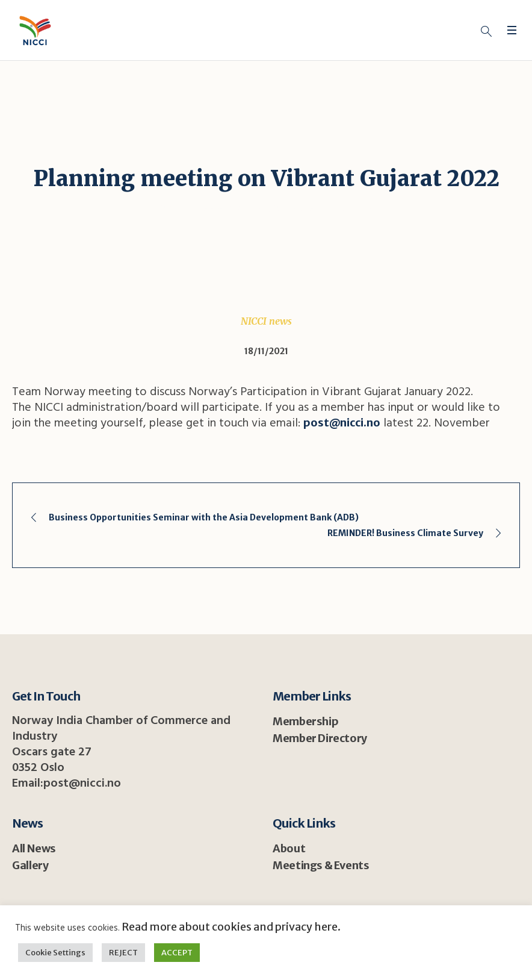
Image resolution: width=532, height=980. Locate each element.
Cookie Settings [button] (55, 953)
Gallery (30, 865)
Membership (305, 721)
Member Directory (320, 738)
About (289, 848)
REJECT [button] (123, 953)
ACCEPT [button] (177, 953)
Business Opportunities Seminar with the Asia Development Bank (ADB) (204, 517)
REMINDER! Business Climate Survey (405, 533)
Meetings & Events (321, 865)
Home (165, 207)
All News (34, 848)
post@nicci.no (342, 423)
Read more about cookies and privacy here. (230, 927)
